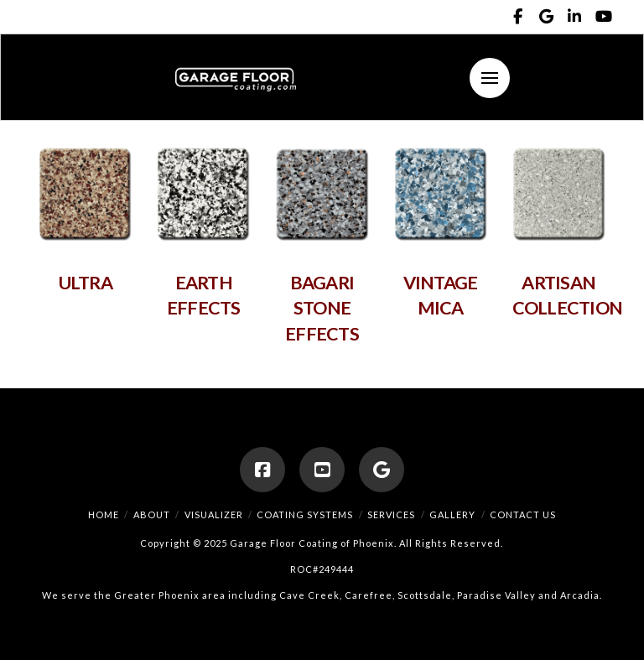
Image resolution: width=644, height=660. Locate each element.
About (152, 514)
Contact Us (523, 514)
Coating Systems (305, 514)
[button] (490, 78)
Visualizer (214, 514)
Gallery (452, 514)
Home (104, 514)
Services (391, 514)
